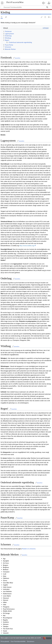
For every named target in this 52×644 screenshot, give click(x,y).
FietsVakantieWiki (15, 2)
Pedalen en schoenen (29, 549)
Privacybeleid (5, 641)
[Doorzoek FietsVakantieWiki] (26, 7)
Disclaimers (31, 641)
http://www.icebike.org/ (27, 246)
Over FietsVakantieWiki (18, 641)
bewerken (18, 58)
